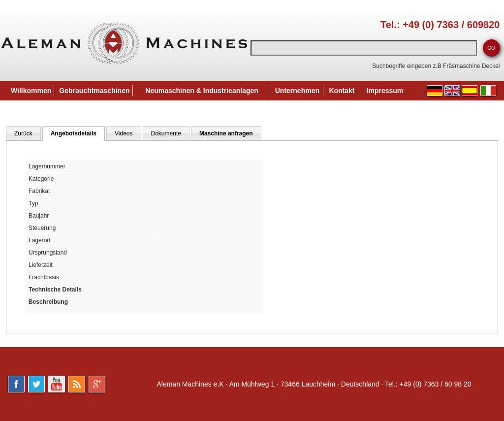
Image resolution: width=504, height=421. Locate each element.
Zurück (23, 133)
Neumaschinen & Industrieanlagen (202, 91)
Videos (124, 133)
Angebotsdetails (74, 133)
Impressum (385, 91)
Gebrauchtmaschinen (94, 91)
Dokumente (166, 133)
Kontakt (342, 91)
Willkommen (31, 91)
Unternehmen (297, 91)
